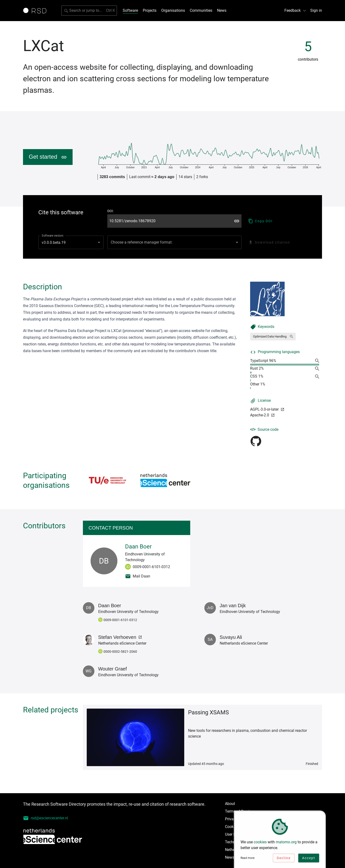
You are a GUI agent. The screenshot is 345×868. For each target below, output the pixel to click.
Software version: (53, 236)
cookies (260, 844)
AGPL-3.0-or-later (267, 409)
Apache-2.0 (262, 415)
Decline (284, 860)
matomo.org (286, 844)
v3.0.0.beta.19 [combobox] (54, 242)
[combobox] (174, 242)
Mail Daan (138, 576)
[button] (273, 337)
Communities (201, 10)
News (222, 10)
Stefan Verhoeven (120, 637)
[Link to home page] (36, 11)
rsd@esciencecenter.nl (46, 818)
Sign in (316, 10)
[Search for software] (89, 11)
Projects (150, 10)
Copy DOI (260, 221)
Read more (247, 860)
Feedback (295, 10)
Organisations (173, 10)
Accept (309, 860)
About (230, 804)
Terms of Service (239, 811)
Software (130, 10)
